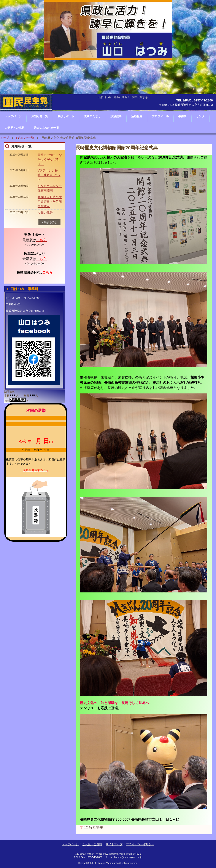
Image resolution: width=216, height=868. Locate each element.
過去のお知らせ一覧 (47, 128)
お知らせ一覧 (25, 138)
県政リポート (66, 116)
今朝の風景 (45, 213)
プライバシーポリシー (140, 844)
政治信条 (116, 116)
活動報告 (137, 116)
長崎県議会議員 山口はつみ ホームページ (26, 116)
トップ (5, 138)
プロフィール (160, 116)
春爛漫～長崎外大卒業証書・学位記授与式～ (50, 202)
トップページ (70, 844)
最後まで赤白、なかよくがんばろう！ (50, 159)
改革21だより (92, 116)
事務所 (182, 116)
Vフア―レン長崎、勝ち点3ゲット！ (49, 175)
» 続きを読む (49, 222)
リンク (200, 116)
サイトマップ (114, 844)
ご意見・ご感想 (15, 128)
